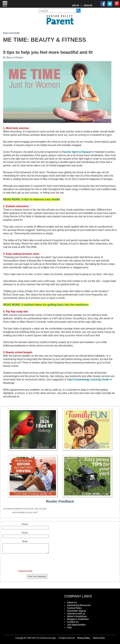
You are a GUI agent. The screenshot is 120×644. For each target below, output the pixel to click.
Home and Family (11, 33)
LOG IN (76, 5)
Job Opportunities (76, 625)
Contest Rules (74, 608)
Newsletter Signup (77, 611)
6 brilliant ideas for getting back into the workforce (46, 305)
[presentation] (25, 562)
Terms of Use (99, 638)
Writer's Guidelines (77, 616)
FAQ (69, 627)
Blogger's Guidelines (78, 619)
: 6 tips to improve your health (31, 199)
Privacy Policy (84, 638)
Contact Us (73, 622)
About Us (72, 602)
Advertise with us (76, 614)
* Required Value (25, 571)
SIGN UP (88, 5)
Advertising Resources (79, 605)
